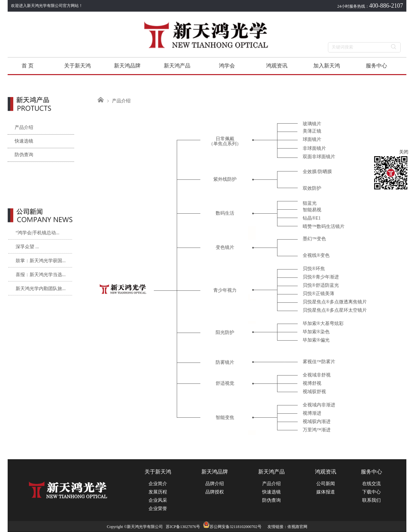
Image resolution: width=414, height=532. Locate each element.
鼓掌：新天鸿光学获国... (41, 261)
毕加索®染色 (316, 332)
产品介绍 (20, 127)
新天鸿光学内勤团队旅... (41, 289)
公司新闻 (326, 484)
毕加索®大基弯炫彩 (323, 323)
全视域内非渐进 (319, 405)
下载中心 (371, 492)
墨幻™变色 (314, 239)
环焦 (320, 269)
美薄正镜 (312, 131)
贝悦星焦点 (314, 302)
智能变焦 (225, 418)
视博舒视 (312, 383)
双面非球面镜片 (319, 157)
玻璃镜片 (312, 124)
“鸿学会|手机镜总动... (38, 233)
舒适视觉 (225, 383)
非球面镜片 (314, 148)
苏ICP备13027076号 (183, 527)
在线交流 (371, 484)
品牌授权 (215, 492)
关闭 (404, 152)
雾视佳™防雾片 (319, 362)
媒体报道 (326, 492)
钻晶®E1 (312, 218)
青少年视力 (225, 290)
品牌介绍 (215, 484)
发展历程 (158, 492)
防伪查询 (20, 155)
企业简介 (158, 484)
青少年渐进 (327, 277)
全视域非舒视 (317, 375)
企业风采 (158, 500)
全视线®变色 (316, 255)
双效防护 (312, 188)
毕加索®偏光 (316, 340)
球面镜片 (312, 139)
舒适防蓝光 (327, 285)
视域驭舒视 (314, 392)
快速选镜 (20, 141)
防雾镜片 (225, 362)
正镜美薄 (325, 294)
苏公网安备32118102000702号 (232, 527)
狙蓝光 (310, 203)
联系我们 (371, 500)
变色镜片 (225, 247)
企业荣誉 (158, 509)
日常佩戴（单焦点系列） (225, 141)
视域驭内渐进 (317, 422)
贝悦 (307, 269)
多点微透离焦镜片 (348, 302)
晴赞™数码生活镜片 (324, 226)
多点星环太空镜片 (348, 310)
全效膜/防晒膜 (317, 172)
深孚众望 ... (27, 247)
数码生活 (225, 213)
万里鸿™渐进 (317, 430)
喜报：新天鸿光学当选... (41, 275)
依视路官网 (297, 527)
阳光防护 (225, 332)
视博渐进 (312, 413)
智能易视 (312, 210)
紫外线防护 (225, 179)
